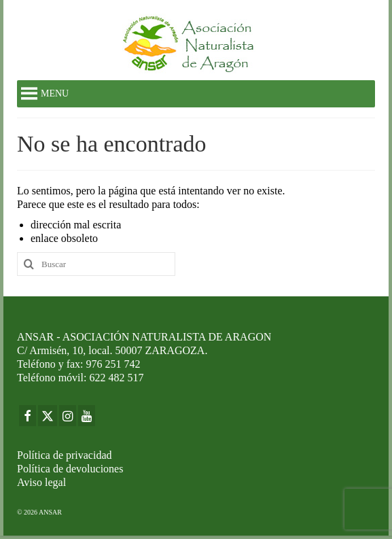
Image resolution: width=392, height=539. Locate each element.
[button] (55, 94)
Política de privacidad (65, 455)
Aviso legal (41, 482)
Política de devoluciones (70, 469)
